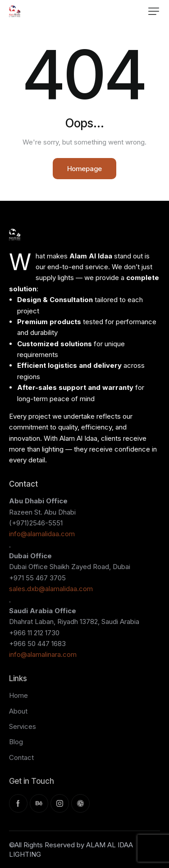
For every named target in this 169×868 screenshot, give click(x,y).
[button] (154, 11)
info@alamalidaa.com (42, 534)
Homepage (84, 169)
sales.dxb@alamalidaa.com (51, 589)
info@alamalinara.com (43, 654)
